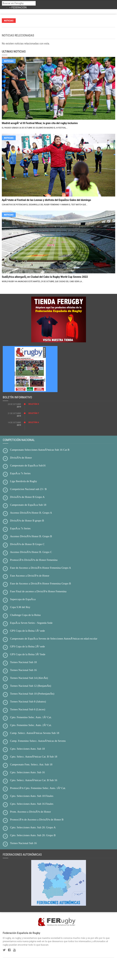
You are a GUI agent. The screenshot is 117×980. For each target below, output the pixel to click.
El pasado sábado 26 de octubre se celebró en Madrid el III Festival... (35, 128)
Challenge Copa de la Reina (25, 615)
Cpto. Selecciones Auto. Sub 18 (27, 749)
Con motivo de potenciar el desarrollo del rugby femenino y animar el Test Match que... (45, 205)
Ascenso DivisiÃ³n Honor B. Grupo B (31, 536)
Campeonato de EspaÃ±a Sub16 (28, 465)
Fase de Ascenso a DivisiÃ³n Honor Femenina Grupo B (41, 583)
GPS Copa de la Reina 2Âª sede (27, 646)
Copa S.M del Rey (20, 607)
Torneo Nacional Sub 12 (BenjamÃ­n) (31, 686)
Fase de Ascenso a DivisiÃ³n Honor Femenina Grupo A (41, 568)
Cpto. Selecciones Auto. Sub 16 (27, 772)
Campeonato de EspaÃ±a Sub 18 (28, 505)
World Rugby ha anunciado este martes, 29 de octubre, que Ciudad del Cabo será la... (43, 282)
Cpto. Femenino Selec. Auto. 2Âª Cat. (31, 725)
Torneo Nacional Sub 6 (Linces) (28, 709)
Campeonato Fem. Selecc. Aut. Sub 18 (31, 764)
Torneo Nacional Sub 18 (23, 662)
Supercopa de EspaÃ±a (23, 599)
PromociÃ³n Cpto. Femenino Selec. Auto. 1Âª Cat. (38, 788)
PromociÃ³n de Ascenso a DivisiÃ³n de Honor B (37, 820)
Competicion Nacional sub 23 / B (28, 489)
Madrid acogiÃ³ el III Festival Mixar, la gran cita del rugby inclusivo (40, 123)
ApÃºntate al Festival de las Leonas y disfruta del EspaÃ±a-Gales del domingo (46, 200)
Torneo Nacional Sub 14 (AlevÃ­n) (29, 678)
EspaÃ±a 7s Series (20, 473)
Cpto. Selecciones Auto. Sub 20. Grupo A (33, 827)
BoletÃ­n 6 (34, 422)
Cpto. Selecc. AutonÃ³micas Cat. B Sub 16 (34, 780)
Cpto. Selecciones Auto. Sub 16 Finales (32, 804)
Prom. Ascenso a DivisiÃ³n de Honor (30, 812)
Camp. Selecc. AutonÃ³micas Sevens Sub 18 (35, 733)
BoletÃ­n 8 (34, 404)
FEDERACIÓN (19, 8)
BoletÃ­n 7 (34, 413)
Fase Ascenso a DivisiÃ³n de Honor (30, 576)
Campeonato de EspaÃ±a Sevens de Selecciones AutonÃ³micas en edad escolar (54, 639)
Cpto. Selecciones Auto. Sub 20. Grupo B (33, 835)
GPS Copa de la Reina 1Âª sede (27, 631)
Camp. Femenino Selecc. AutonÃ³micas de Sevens (38, 741)
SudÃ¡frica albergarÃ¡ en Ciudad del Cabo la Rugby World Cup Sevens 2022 (45, 277)
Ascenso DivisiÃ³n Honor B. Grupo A (31, 513)
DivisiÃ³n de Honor (21, 458)
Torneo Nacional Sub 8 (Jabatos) (28, 702)
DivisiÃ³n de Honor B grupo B (27, 521)
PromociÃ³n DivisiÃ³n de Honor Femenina (34, 560)
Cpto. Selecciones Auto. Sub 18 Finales (32, 796)
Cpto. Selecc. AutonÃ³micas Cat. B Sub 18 (34, 757)
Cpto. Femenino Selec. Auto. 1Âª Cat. (31, 717)
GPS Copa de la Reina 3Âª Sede (28, 654)
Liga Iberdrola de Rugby (24, 481)
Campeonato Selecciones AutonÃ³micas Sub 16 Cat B (40, 450)
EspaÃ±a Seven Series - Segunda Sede (31, 623)
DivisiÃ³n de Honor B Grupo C (27, 544)
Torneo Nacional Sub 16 (23, 670)
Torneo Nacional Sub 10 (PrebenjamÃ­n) (32, 694)
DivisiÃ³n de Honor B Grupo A (27, 497)
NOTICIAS (9, 61)
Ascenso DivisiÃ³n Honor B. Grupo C (31, 552)
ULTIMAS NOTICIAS (14, 51)
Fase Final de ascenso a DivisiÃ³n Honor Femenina (38, 591)
